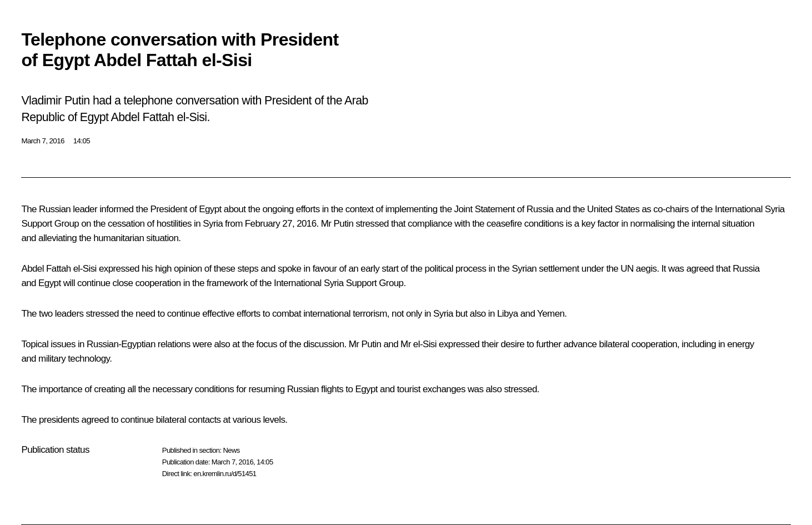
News (231, 450)
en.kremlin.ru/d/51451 (225, 474)
